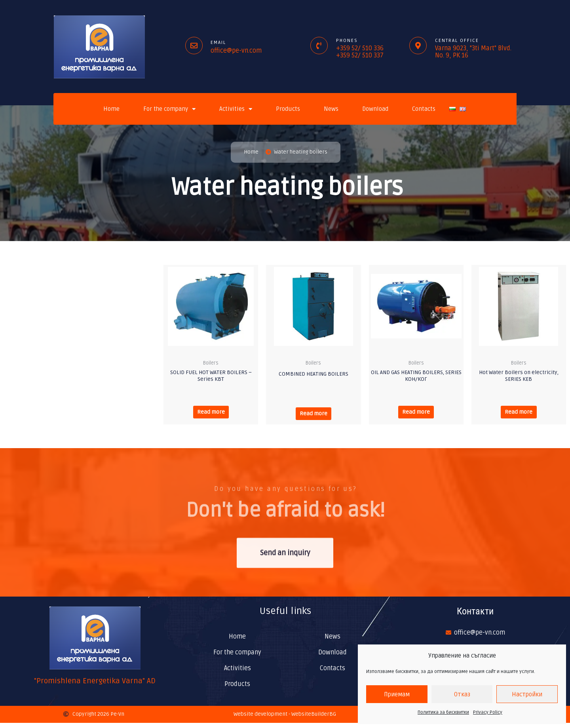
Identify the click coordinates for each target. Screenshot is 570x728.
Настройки (527, 694)
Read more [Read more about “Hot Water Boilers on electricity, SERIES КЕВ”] (519, 415)
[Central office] (418, 46)
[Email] (194, 46)
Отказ (462, 694)
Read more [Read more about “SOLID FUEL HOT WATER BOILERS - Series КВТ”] (211, 415)
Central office (457, 41)
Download (375, 109)
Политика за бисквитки (443, 712)
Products (288, 109)
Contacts (424, 109)
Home (111, 109)
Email (218, 43)
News (331, 109)
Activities (236, 109)
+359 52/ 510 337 (360, 55)
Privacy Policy (488, 712)
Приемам (397, 694)
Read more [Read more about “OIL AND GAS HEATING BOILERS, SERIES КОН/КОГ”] (416, 415)
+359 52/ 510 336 (360, 48)
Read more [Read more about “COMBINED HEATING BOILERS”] (313, 416)
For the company (169, 109)
